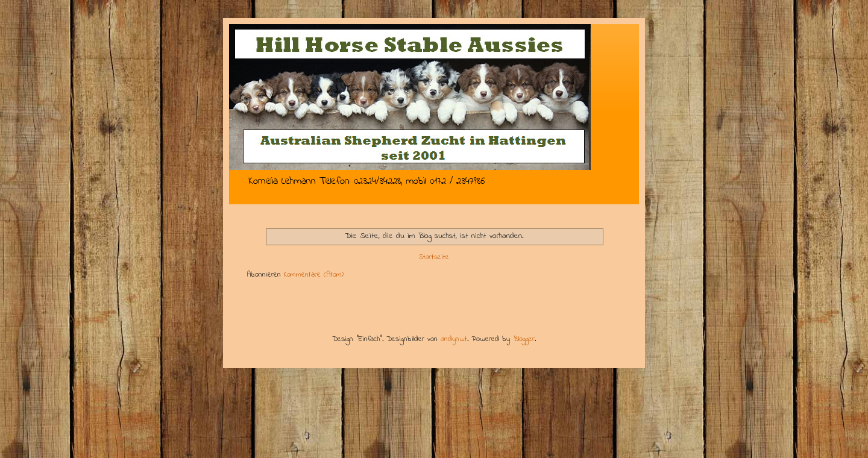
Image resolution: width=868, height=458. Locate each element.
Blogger (524, 339)
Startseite (434, 257)
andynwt (454, 339)
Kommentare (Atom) (314, 275)
